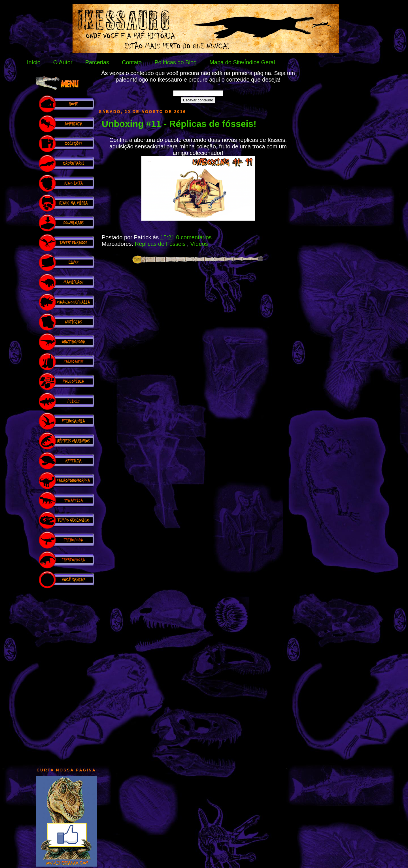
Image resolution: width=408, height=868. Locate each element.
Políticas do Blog (176, 62)
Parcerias (97, 62)
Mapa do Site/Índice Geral (242, 62)
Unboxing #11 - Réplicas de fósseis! (179, 124)
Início (34, 62)
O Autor (63, 62)
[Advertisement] (66, 675)
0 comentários (194, 237)
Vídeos (199, 244)
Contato (132, 62)
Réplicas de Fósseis (161, 244)
